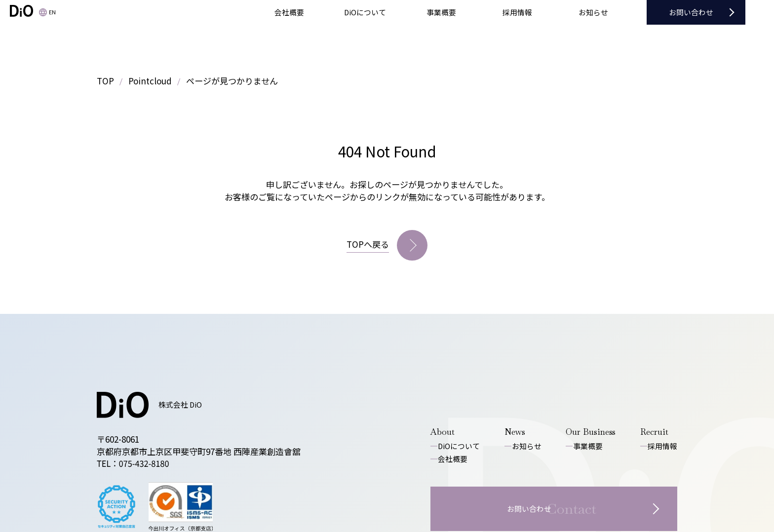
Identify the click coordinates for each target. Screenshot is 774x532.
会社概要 (453, 459)
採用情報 (662, 446)
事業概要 (588, 446)
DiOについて (459, 446)
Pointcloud (150, 81)
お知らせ (527, 446)
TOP (105, 81)
